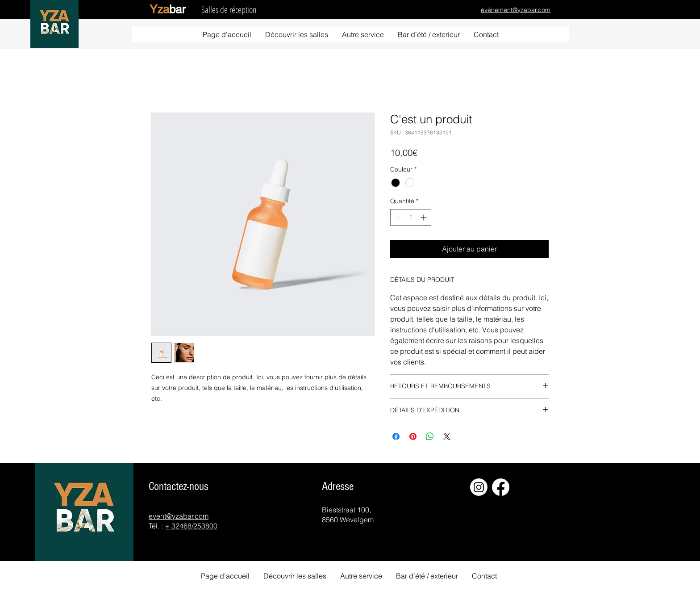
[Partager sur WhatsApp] (430, 436)
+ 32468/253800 (191, 526)
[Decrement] (397, 217)
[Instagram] (479, 487)
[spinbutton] (411, 217)
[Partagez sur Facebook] (396, 436)
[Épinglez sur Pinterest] (413, 436)
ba (168, 9)
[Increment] (424, 217)
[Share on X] (447, 436)
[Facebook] (501, 487)
